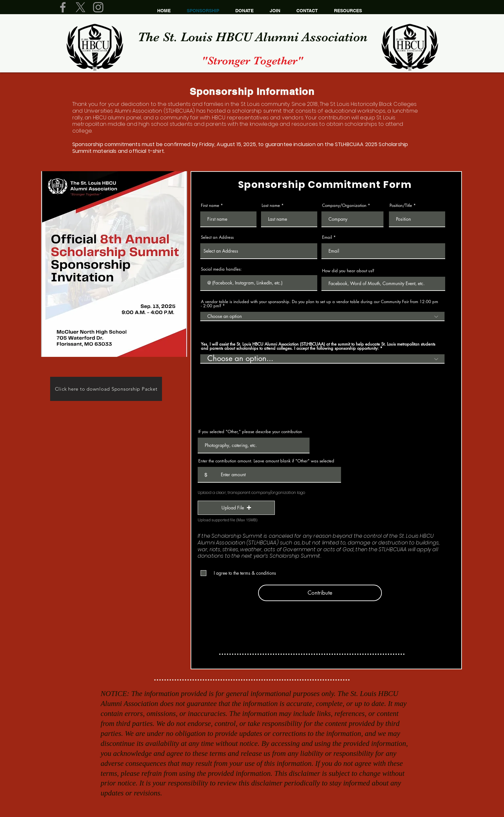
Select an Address (217, 237)
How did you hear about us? (348, 271)
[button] (236, 508)
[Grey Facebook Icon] (63, 7)
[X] (81, 7)
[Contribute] (320, 593)
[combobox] (259, 251)
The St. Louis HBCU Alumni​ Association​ (252, 37)
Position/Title (401, 205)
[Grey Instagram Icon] (98, 7)
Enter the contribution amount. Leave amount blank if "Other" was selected (266, 461)
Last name (271, 205)
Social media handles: (221, 269)
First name (210, 205)
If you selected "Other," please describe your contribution (250, 432)
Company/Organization (344, 205)
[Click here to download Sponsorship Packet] (106, 389)
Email (327, 237)
